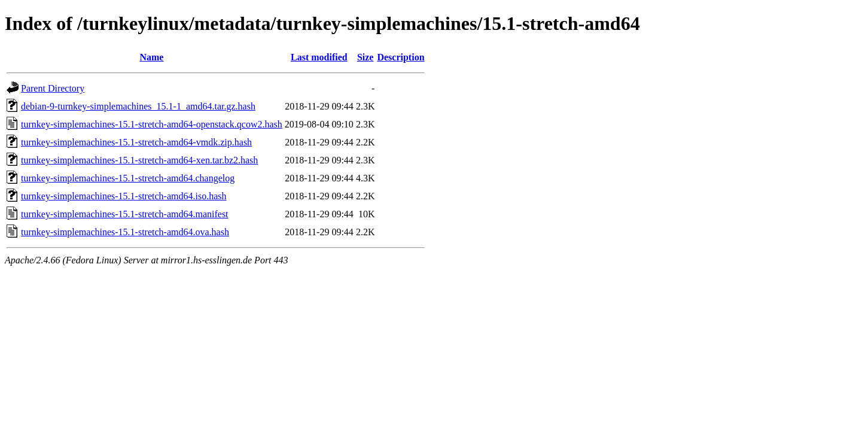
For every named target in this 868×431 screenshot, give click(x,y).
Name (151, 57)
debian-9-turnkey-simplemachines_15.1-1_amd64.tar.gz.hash (138, 106)
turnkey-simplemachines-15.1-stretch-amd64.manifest (125, 214)
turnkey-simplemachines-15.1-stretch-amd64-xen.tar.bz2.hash (139, 160)
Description (401, 57)
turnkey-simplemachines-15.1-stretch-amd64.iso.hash (124, 196)
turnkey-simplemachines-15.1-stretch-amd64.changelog (128, 178)
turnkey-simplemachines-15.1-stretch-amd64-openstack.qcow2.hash (152, 124)
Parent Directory (53, 88)
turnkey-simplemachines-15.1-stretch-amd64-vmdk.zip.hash (136, 142)
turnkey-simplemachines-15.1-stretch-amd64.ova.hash (125, 232)
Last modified (319, 57)
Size (366, 57)
